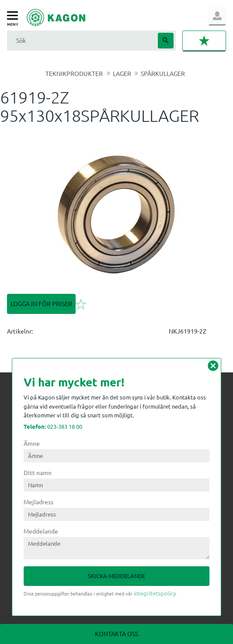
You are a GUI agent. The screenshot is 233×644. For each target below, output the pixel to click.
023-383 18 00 (53, 426)
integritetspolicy (155, 593)
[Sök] (166, 41)
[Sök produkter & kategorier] (81, 40)
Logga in (217, 16)
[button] (15, 16)
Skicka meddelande (116, 576)
